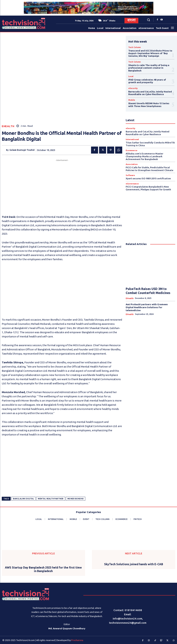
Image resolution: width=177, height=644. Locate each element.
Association (131, 162)
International (132, 137)
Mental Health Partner (51, 499)
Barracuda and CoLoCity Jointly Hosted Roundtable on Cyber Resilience (150, 91)
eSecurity (133, 87)
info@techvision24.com (127, 619)
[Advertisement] (62, 187)
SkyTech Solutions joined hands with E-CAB (134, 564)
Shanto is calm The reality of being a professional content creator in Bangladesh (148, 67)
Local (131, 75)
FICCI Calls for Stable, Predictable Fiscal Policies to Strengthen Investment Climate (149, 166)
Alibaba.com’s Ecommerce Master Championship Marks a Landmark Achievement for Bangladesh (144, 154)
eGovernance (132, 181)
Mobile (131, 98)
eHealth (8, 126)
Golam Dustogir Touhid (22, 150)
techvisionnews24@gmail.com (128, 623)
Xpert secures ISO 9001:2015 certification (148, 176)
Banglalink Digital (23, 499)
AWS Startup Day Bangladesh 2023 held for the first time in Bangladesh (43, 569)
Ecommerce (131, 148)
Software (130, 173)
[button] (149, 20)
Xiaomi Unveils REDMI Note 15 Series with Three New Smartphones (148, 103)
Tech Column (134, 47)
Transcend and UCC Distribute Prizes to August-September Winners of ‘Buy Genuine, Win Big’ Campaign (150, 53)
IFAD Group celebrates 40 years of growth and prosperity (147, 80)
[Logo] (10, 23)
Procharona (77, 640)
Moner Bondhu (76, 499)
